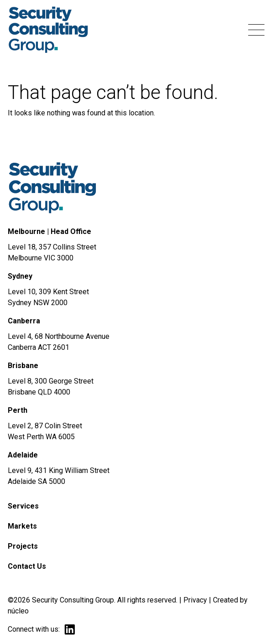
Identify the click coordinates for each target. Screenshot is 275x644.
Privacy (195, 600)
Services (23, 506)
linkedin (70, 630)
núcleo (18, 611)
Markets (22, 526)
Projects (23, 546)
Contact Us (27, 566)
